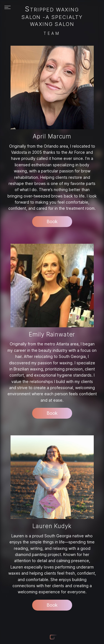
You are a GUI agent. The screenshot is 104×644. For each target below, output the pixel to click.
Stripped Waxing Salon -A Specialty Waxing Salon (52, 17)
